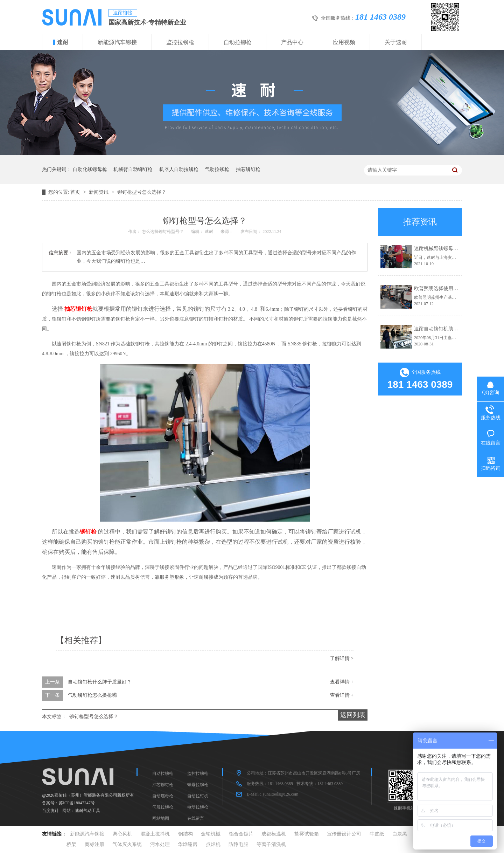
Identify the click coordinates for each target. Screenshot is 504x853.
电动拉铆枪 (198, 807)
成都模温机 (274, 834)
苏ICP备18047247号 (77, 803)
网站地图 (161, 818)
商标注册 (94, 844)
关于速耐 (396, 42)
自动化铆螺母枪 (90, 169)
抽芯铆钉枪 (248, 169)
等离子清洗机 (271, 844)
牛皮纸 (377, 834)
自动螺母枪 (163, 796)
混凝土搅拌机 (155, 834)
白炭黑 (400, 834)
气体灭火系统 (127, 844)
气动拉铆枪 (217, 169)
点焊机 (213, 844)
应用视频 (344, 42)
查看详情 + (342, 682)
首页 (76, 192)
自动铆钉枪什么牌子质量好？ (100, 682)
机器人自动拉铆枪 (179, 169)
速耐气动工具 (87, 811)
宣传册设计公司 (344, 834)
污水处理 (160, 844)
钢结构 (185, 834)
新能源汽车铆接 (117, 42)
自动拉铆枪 (238, 42)
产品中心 (292, 42)
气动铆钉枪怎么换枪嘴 (92, 695)
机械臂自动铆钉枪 (133, 169)
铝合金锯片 (241, 834)
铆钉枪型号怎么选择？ (142, 192)
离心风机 (122, 834)
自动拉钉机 (198, 796)
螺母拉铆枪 (198, 785)
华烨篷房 (188, 844)
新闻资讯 (99, 192)
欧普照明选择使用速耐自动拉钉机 (451, 288)
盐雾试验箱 (307, 834)
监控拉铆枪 (180, 42)
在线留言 (196, 818)
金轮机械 (211, 834)
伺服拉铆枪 (163, 807)
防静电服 (238, 844)
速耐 (63, 42)
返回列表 (353, 715)
